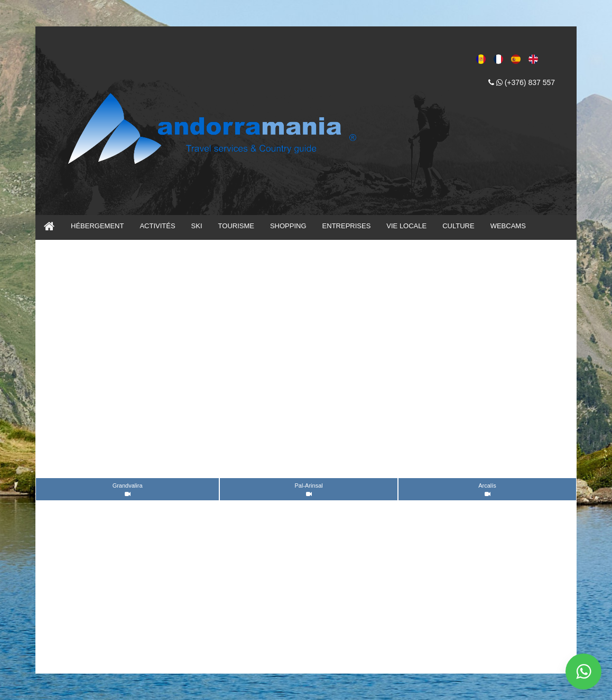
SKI (197, 226)
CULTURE (458, 226)
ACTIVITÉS (157, 226)
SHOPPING (288, 226)
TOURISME (236, 226)
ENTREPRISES (347, 226)
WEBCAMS (508, 226)
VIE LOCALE (406, 226)
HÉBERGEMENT (97, 226)
